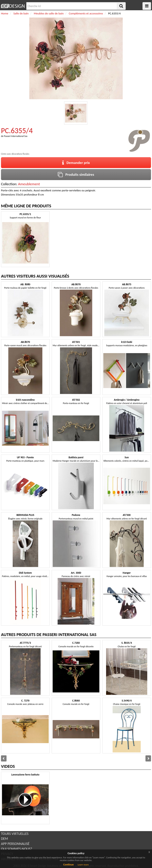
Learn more (83, 865)
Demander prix (76, 163)
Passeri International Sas (16, 136)
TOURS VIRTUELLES (15, 834)
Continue (69, 865)
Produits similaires (76, 174)
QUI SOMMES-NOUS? (17, 849)
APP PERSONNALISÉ (15, 844)
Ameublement (29, 184)
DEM (4, 839)
